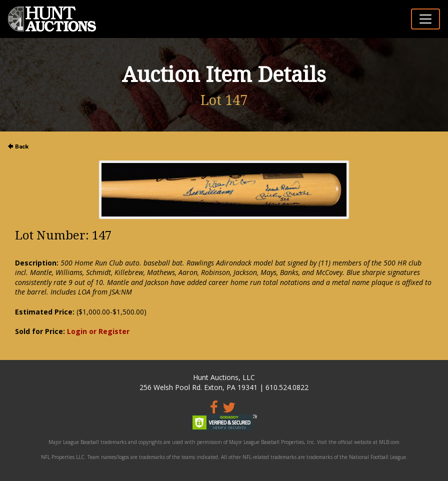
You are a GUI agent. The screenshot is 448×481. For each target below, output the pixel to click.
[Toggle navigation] (425, 19)
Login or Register (98, 331)
